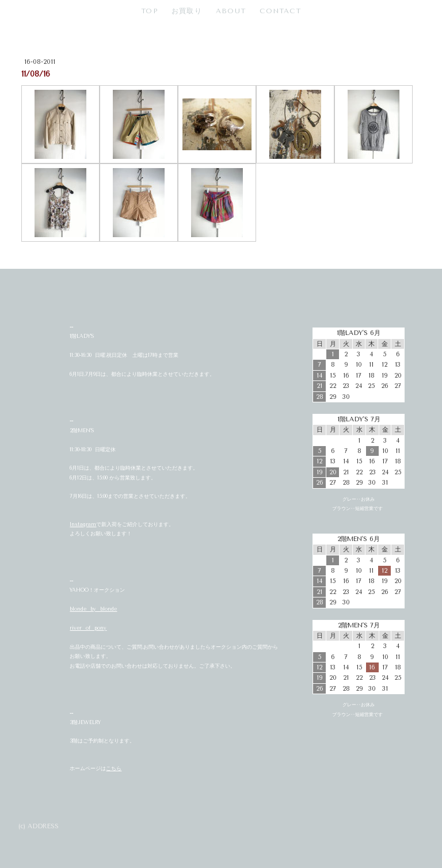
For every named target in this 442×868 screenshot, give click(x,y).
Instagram (83, 524)
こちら (114, 768)
